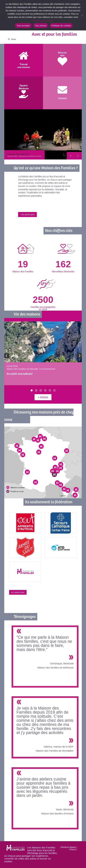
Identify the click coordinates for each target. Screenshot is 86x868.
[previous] (7, 356)
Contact (72, 850)
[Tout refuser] (82, 15)
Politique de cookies (43, 20)
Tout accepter (23, 26)
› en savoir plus (27, 215)
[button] (43, 134)
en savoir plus (18, 592)
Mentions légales (68, 847)
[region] (43, 134)
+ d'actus (43, 397)
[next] (79, 356)
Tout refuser (41, 26)
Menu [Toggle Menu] (12, 39)
